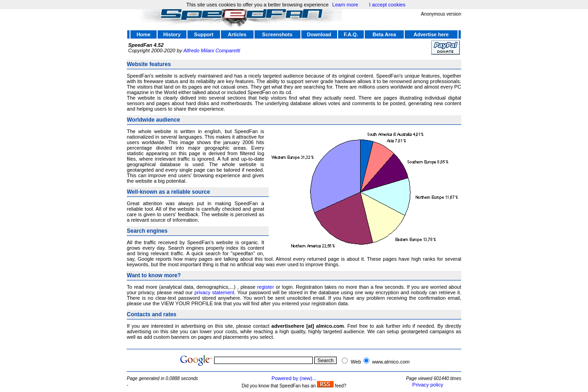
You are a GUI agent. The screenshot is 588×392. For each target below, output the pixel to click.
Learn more (345, 5)
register (266, 287)
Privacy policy (428, 385)
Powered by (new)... (294, 378)
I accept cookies (387, 5)
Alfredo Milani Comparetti (212, 50)
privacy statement (214, 292)
